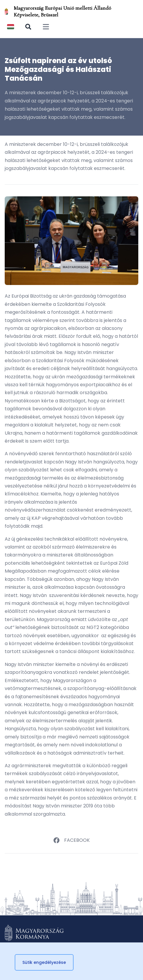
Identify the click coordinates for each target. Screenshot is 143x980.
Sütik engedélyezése (44, 962)
